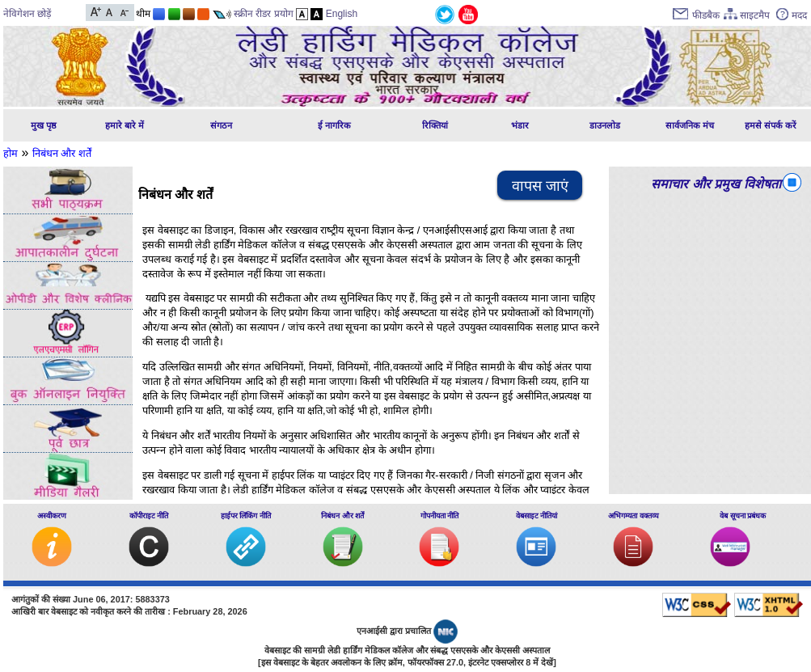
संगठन (221, 125)
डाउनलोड (605, 125)
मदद (799, 15)
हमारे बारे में (125, 125)
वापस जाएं (540, 186)
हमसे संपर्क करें (771, 125)
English (342, 14)
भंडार (520, 125)
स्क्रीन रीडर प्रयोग (264, 14)
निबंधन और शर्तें (62, 153)
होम (11, 153)
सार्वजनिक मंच (690, 125)
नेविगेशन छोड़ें (27, 14)
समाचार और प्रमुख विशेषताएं (719, 184)
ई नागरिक (334, 125)
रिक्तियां (435, 125)
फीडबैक (706, 15)
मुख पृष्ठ (44, 125)
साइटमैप (755, 15)
